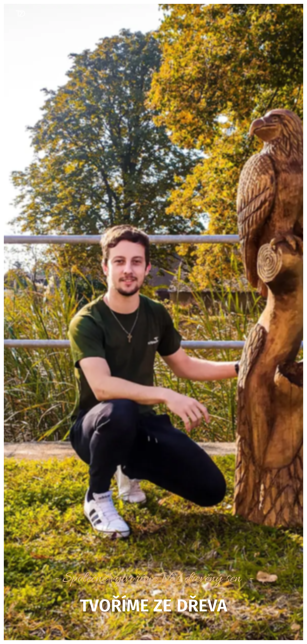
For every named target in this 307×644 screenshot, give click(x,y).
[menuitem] (269, 14)
